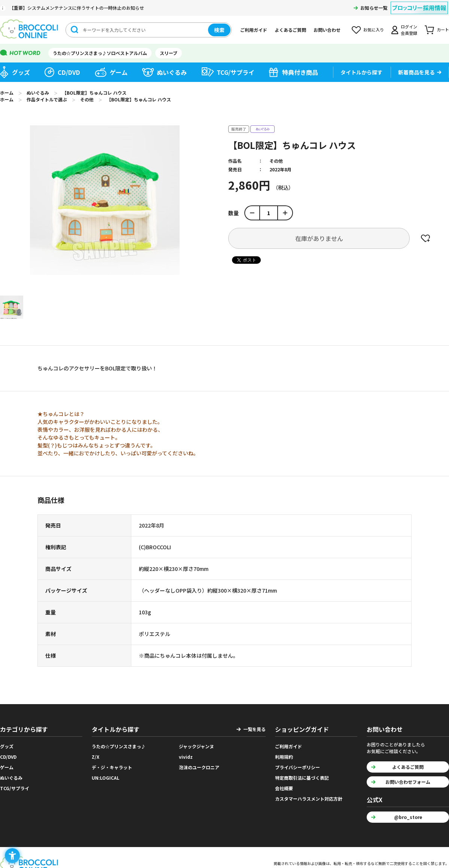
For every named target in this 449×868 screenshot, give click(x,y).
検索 (219, 30)
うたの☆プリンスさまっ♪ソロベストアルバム (100, 53)
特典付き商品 (300, 72)
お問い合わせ (327, 30)
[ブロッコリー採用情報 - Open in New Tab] (419, 3)
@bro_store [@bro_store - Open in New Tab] (408, 817)
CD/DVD (69, 72)
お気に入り (374, 30)
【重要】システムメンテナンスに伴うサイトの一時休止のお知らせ (77, 8)
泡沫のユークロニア (199, 767)
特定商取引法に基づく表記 (302, 778)
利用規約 (284, 757)
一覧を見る (254, 729)
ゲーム (119, 72)
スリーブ (169, 53)
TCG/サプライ (236, 72)
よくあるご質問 (290, 30)
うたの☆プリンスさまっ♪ (119, 746)
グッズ (21, 72)
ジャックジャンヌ (196, 746)
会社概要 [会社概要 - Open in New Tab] (284, 788)
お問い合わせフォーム (408, 782)
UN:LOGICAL (106, 778)
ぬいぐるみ (172, 72)
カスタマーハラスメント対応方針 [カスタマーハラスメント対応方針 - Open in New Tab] (309, 799)
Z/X (96, 757)
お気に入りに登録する (425, 238)
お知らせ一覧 (374, 8)
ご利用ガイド (254, 30)
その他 (276, 161)
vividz (186, 757)
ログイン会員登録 (409, 30)
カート (443, 30)
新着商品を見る (416, 72)
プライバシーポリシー (297, 767)
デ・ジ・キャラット (112, 767)
